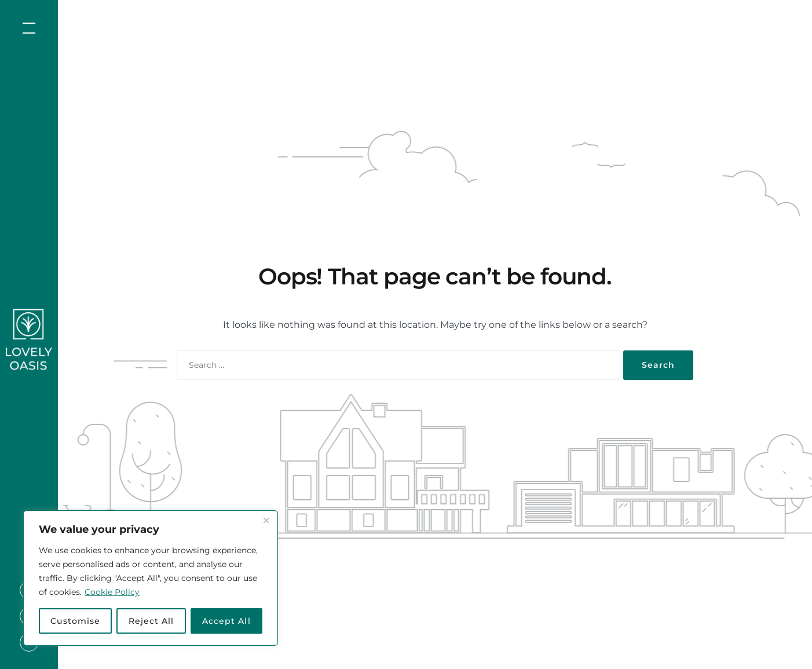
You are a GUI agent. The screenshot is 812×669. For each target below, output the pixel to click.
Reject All (151, 621)
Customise (75, 621)
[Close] (266, 520)
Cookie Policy (112, 592)
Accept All (226, 621)
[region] (151, 578)
